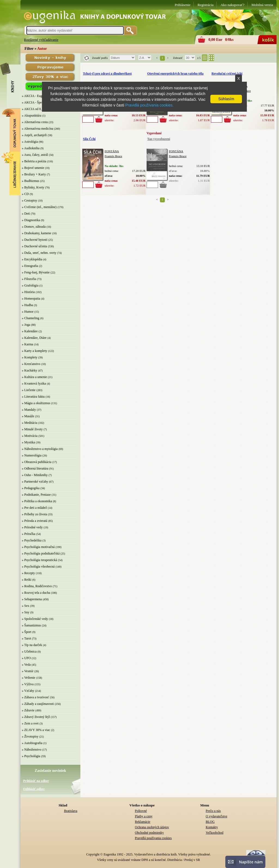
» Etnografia (30, 266)
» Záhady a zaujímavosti (38, 704)
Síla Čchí (89, 139)
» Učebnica (29, 651)
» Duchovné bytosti (35, 240)
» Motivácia (30, 436)
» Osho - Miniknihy (35, 475)
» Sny (26, 612)
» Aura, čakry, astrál (35, 155)
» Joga (26, 325)
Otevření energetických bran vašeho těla (175, 74)
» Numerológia (32, 455)
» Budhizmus (31, 181)
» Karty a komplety (34, 351)
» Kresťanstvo (31, 364)
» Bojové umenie (33, 168)
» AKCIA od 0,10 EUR (37, 109)
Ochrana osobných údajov (152, 827)
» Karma (28, 344)
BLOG (210, 822)
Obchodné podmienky (149, 833)
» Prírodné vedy (32, 527)
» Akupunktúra (32, 115)
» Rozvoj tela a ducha (36, 593)
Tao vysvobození (159, 139)
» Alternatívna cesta (35, 122)
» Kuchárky (29, 370)
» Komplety (30, 357)
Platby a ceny (144, 816)
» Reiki (27, 580)
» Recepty (28, 573)
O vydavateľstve (216, 816)
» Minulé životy (32, 429)
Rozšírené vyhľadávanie (41, 40)
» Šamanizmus (31, 625)
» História (28, 292)
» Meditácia (30, 423)
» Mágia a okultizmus (36, 403)
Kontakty (212, 827)
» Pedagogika (31, 488)
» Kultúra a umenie (34, 377)
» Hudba (27, 305)
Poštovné (141, 811)
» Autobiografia (32, 743)
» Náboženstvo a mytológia (40, 449)
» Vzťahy (28, 691)
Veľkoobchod (215, 833)
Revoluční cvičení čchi (227, 74)
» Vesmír (28, 671)
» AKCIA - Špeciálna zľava (40, 102)
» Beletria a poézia (34, 161)
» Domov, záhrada (34, 227)
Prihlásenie (183, 5)
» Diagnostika (31, 220)
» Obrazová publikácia (37, 462)
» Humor (28, 312)
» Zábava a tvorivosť (35, 697)
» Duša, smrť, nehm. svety (39, 253)
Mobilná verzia (262, 5)
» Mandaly (29, 410)
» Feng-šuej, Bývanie (36, 272)
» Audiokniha (31, 148)
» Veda (26, 665)
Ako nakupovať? (232, 5)
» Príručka (29, 534)
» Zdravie (28, 710)
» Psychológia (31, 756)
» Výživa (28, 684)
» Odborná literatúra (35, 468)
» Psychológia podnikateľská (41, 553)
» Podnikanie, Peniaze (36, 495)
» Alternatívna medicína (37, 129)
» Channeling (31, 318)
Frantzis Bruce (113, 156)
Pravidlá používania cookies (153, 838)
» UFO (26, 658)
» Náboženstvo (32, 750)
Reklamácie (143, 822)
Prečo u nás (213, 811)
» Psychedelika (32, 540)
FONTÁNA (112, 151)
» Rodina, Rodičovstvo (37, 586)
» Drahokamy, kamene (37, 233)
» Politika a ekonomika (37, 501)
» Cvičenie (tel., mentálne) (39, 207)
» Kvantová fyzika (34, 383)
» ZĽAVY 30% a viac (36, 730)
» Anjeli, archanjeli (34, 135)
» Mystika (28, 442)
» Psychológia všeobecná (38, 567)
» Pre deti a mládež (34, 508)
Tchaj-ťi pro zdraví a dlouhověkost (107, 74)
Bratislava (71, 811)
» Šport (27, 632)
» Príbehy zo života (34, 514)
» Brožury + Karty (34, 174)
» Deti (26, 214)
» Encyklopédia (32, 259)
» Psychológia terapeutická (39, 560)
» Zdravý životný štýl (36, 717)
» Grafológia (30, 285)
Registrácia (205, 5)
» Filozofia (29, 279)
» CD (25, 194)
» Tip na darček (32, 645)
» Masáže (28, 416)
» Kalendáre (30, 331)
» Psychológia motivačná (38, 547)
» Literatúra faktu (33, 397)
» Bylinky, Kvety (33, 187)
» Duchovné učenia (34, 246)
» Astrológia (30, 142)
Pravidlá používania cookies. (149, 105)
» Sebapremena (32, 599)
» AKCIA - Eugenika (36, 96)
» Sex (25, 606)
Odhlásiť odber (34, 789)
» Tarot (26, 638)
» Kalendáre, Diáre (34, 338)
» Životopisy (30, 736)
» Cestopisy (29, 200)
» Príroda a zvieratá (35, 521)
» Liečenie (29, 390)
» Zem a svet (30, 723)
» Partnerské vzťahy (35, 482)
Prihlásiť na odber (36, 781)
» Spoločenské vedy (35, 619)
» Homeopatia (31, 299)
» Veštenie (28, 678)
